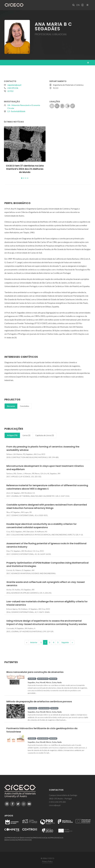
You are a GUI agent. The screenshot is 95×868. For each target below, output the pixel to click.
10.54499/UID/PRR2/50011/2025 (19, 840)
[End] (72, 642)
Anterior (34, 642)
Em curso (11, 406)
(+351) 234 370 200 (57, 802)
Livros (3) (26, 435)
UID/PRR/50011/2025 (12, 838)
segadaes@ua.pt (14, 85)
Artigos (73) (12, 435)
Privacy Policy (47, 861)
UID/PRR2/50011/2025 (55, 838)
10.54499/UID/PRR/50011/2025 (34, 838)
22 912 (10, 91)
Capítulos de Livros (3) (45, 435)
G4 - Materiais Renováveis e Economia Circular (24, 107)
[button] (22, 178)
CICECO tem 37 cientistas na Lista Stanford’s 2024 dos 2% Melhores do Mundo (25, 169)
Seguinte (65, 642)
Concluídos (24, 406)
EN (78, 5)
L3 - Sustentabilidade (16, 111)
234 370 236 (13, 88)
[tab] (11, 406)
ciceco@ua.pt (55, 805)
